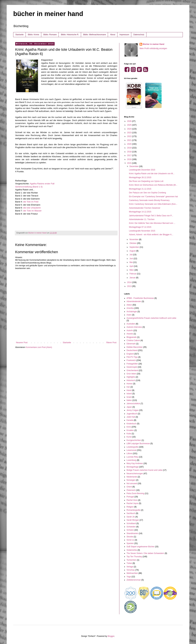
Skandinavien (132, 533)
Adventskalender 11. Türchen (142, 219)
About (113, 35)
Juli (131, 255)
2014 (130, 282)
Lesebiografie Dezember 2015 (142, 170)
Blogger (111, 636)
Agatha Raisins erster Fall (42, 184)
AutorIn (130, 330)
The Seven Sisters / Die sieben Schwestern (145, 553)
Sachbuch (131, 513)
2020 (130, 144)
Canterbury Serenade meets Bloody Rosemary (149, 200)
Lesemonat (131, 450)
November (134, 239)
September (135, 247)
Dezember (134, 166)
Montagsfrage (132, 467)
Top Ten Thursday (134, 557)
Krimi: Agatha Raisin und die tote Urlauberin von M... (152, 174)
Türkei (129, 563)
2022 (130, 136)
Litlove (129, 453)
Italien (129, 400)
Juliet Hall (131, 417)
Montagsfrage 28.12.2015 (140, 177)
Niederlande (132, 477)
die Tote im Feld (31, 202)
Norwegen (131, 480)
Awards (130, 334)
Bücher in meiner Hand (154, 44)
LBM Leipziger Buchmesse (138, 444)
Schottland (131, 523)
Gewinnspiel (132, 367)
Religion (130, 507)
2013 (130, 286)
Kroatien (130, 430)
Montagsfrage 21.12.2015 (140, 189)
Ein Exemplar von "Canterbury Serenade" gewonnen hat (153, 197)
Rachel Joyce (132, 503)
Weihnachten (132, 573)
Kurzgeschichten (134, 440)
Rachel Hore (132, 500)
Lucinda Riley (132, 457)
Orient (129, 487)
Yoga (129, 577)
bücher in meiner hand (48, 14)
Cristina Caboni (133, 340)
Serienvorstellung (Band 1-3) (29, 187)
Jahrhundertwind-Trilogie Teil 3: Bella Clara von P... (151, 216)
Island (129, 394)
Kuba (129, 434)
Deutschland (132, 350)
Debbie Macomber (135, 347)
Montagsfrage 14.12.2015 (140, 212)
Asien (129, 315)
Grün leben (131, 374)
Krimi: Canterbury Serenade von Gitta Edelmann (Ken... (153, 204)
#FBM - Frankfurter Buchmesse (140, 298)
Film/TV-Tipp (132, 357)
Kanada (130, 420)
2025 (130, 125)
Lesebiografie (132, 447)
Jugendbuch (132, 414)
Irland (129, 390)
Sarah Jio (131, 517)
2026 (130, 121)
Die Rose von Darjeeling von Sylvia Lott (146, 181)
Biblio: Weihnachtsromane (94, 35)
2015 (130, 163)
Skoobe (130, 537)
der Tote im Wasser (32, 211)
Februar (133, 274)
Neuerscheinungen (135, 474)
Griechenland (132, 370)
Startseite (19, 35)
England (130, 354)
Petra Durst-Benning (135, 493)
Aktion (129, 305)
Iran (128, 387)
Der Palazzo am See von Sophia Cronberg (147, 193)
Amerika (130, 308)
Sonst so (130, 540)
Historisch (131, 380)
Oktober (133, 243)
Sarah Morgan (133, 520)
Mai (131, 262)
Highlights (131, 377)
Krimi (129, 427)
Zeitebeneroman (134, 580)
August (133, 251)
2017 (130, 155)
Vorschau (131, 570)
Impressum (124, 35)
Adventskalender (134, 301)
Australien (131, 324)
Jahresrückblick (133, 404)
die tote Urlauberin (32, 208)
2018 (130, 152)
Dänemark (131, 344)
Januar (133, 278)
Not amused (132, 483)
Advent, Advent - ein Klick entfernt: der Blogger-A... (151, 235)
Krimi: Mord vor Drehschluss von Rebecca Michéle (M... (153, 185)
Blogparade (132, 337)
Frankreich (131, 360)
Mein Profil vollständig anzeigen (153, 48)
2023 (130, 133)
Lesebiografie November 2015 (142, 231)
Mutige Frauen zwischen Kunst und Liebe (144, 470)
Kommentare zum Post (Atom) (39, 347)
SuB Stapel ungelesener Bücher (140, 547)
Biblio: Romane (50, 35)
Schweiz (130, 530)
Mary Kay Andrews (135, 463)
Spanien (130, 543)
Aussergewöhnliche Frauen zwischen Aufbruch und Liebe (151, 318)
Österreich (131, 490)
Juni (132, 259)
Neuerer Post (22, 343)
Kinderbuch (132, 424)
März (132, 270)
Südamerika (132, 550)
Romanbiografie (133, 510)
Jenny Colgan (132, 410)
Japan (129, 407)
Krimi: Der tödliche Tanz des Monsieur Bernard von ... (152, 223)
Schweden (131, 527)
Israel (129, 397)
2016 (130, 159)
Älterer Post (111, 343)
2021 (130, 140)
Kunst (129, 437)
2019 (130, 148)
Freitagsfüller (132, 364)
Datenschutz (139, 35)
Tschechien (131, 560)
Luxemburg (131, 460)
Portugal (130, 497)
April (132, 266)
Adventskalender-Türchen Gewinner (145, 208)
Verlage (130, 567)
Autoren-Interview (134, 327)
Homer (129, 384)
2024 (130, 129)
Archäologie (132, 312)
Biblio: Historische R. (70, 35)
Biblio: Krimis (34, 35)
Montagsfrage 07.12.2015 (140, 227)
